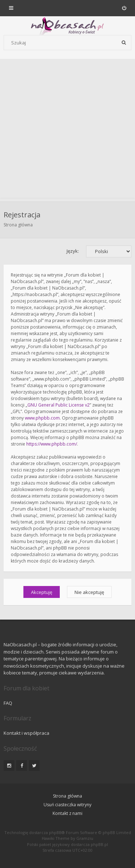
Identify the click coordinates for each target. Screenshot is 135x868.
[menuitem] (124, 8)
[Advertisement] (67, 130)
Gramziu (85, 838)
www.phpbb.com (42, 418)
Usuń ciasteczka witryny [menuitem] (67, 805)
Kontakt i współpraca (26, 733)
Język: (73, 251)
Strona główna (18, 225)
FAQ (8, 703)
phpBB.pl (99, 844)
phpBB (55, 832)
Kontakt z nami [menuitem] (67, 813)
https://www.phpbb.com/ (52, 444)
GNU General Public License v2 (58, 405)
